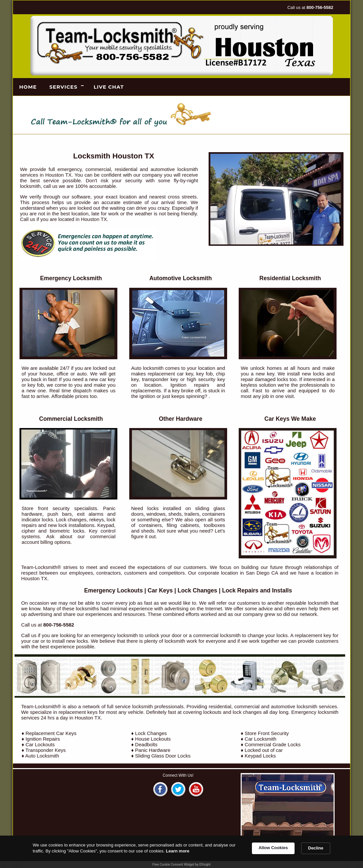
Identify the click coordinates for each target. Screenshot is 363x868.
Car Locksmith (261, 739)
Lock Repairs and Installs (257, 590)
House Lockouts (153, 739)
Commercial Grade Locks (273, 744)
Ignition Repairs (43, 739)
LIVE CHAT (109, 87)
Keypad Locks (260, 756)
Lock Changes (197, 590)
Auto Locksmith (42, 756)
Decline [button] (316, 848)
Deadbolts (146, 744)
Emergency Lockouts (114, 590)
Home (28, 87)
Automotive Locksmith (181, 278)
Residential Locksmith (290, 278)
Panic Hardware (153, 750)
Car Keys (160, 590)
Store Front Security (267, 733)
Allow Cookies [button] (273, 848)
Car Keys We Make (290, 419)
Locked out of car (264, 750)
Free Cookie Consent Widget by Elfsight (181, 865)
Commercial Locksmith (71, 419)
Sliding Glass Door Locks (163, 756)
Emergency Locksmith (71, 278)
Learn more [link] (178, 851)
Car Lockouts (40, 744)
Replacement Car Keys (51, 733)
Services (63, 87)
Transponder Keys (46, 750)
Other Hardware (181, 419)
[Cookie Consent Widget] (181, 852)
